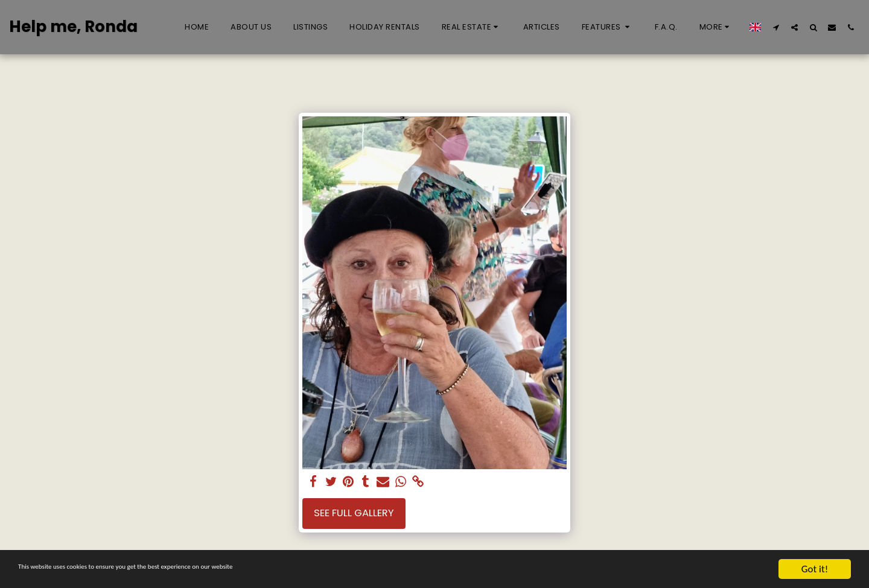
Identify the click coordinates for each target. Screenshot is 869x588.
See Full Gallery (354, 513)
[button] (472, 27)
